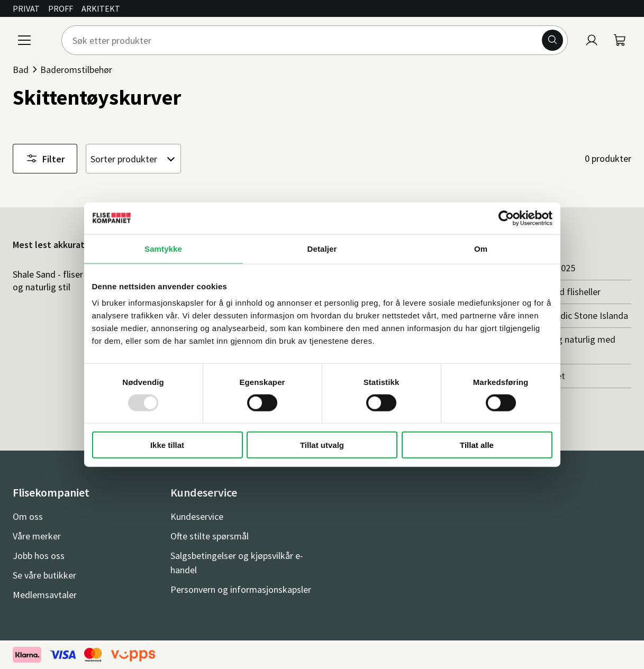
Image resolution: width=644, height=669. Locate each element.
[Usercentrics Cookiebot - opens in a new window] (506, 218)
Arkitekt (101, 8)
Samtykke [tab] (163, 248)
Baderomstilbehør (76, 70)
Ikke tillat (167, 445)
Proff (61, 8)
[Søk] (552, 40)
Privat (26, 8)
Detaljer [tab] (322, 248)
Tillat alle (477, 445)
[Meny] (24, 40)
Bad (21, 70)
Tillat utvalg (322, 445)
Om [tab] (481, 248)
